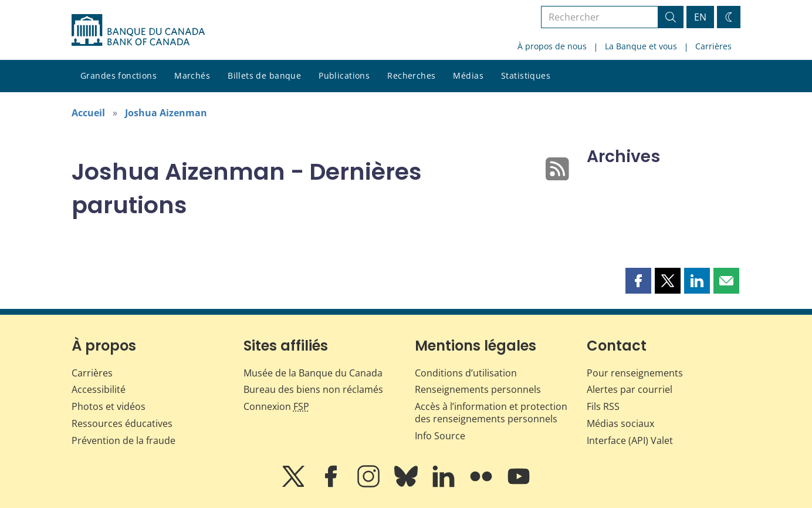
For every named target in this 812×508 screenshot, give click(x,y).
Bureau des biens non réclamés (313, 389)
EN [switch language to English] (700, 17)
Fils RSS (603, 406)
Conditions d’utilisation (466, 373)
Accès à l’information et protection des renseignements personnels (491, 413)
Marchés (192, 75)
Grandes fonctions (119, 75)
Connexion (276, 406)
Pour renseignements (635, 373)
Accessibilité (99, 389)
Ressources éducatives (122, 423)
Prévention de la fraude (124, 440)
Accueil (88, 113)
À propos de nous (552, 46)
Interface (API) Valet (630, 440)
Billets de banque (264, 75)
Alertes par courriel (630, 389)
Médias (468, 75)
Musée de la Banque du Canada (313, 373)
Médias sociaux (620, 423)
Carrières (713, 46)
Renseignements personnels (478, 389)
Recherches (411, 75)
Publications (344, 75)
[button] (638, 281)
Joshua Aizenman (166, 113)
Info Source (440, 436)
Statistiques (526, 75)
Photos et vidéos (109, 406)
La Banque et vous (641, 46)
